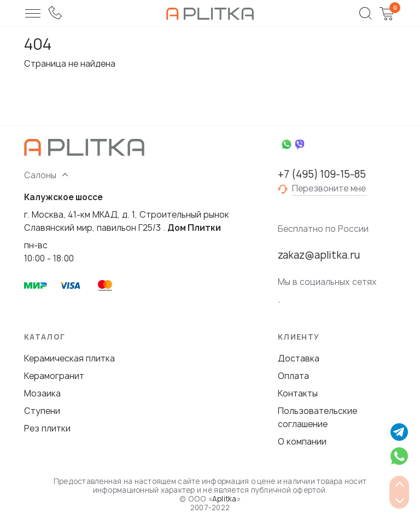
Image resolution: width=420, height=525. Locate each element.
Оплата (293, 376)
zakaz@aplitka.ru (319, 255)
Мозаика (42, 393)
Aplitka (224, 499)
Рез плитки (47, 428)
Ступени (42, 411)
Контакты (298, 393)
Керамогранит (54, 376)
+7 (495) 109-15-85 (322, 174)
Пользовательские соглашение (317, 418)
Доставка (299, 358)
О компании (302, 442)
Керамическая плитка (69, 358)
